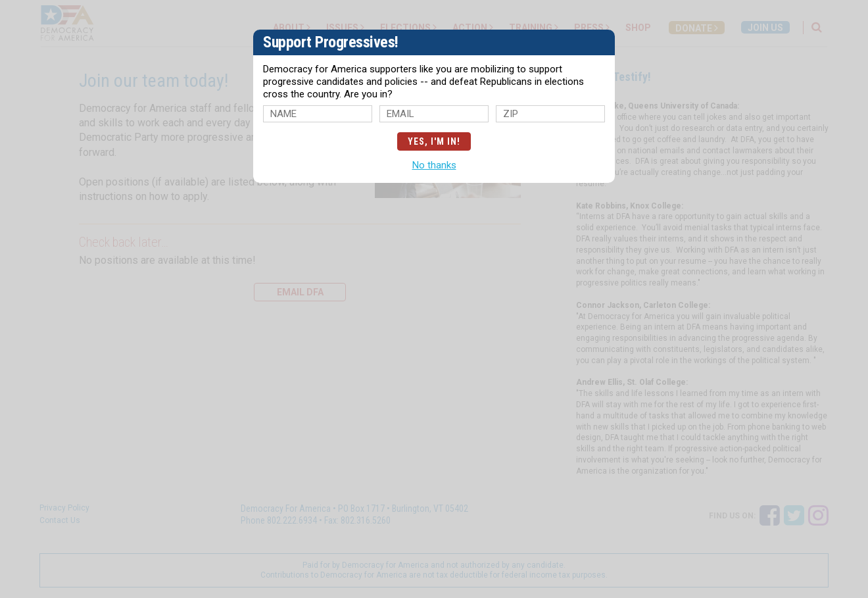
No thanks (434, 165)
